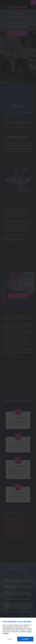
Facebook (6, 633)
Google (29, 632)
